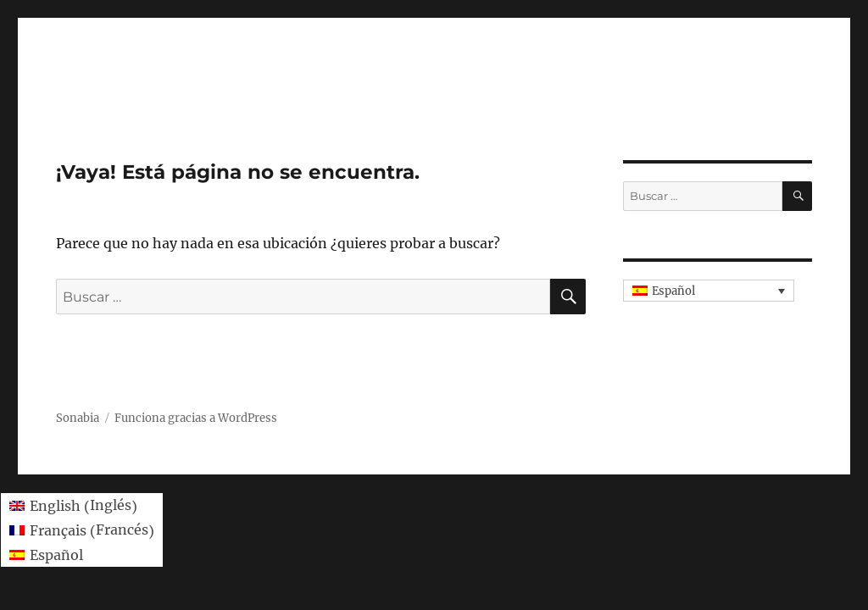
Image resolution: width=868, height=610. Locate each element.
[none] (709, 291)
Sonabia (78, 418)
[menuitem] (709, 291)
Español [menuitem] (673, 291)
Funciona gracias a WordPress (196, 418)
